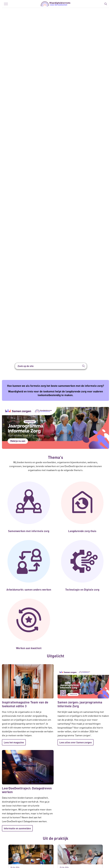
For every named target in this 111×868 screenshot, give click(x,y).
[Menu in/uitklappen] (6, 4)
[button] (84, 366)
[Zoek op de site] (51, 366)
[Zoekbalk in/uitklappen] (106, 4)
